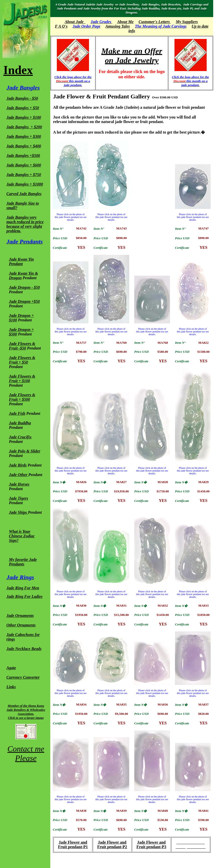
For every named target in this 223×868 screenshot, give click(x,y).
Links (11, 687)
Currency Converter (23, 677)
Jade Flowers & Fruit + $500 (22, 397)
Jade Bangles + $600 (24, 165)
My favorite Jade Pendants (23, 562)
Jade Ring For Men (23, 588)
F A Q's (61, 26)
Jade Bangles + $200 (24, 127)
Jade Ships (18, 512)
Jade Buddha (20, 423)
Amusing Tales (118, 26)
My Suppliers (187, 22)
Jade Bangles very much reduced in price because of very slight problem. (25, 224)
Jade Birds (18, 465)
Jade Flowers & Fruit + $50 (22, 360)
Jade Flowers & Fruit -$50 (22, 346)
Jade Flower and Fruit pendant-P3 (151, 845)
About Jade (74, 22)
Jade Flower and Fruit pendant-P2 (112, 845)
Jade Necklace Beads (24, 649)
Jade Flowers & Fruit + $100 (22, 379)
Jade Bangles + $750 (24, 175)
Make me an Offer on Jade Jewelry (132, 56)
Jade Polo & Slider (25, 451)
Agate (11, 668)
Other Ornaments (21, 625)
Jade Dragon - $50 (24, 287)
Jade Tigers (18, 498)
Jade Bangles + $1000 (25, 184)
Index (18, 70)
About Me (125, 22)
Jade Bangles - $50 (22, 98)
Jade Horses (19, 484)
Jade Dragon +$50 (24, 301)
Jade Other (18, 475)
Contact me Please (26, 753)
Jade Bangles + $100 (24, 117)
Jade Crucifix (20, 437)
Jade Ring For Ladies (24, 596)
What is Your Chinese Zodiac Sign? (22, 536)
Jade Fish (17, 413)
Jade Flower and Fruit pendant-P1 (73, 845)
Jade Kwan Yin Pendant (21, 262)
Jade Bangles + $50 (23, 108)
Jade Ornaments (20, 616)
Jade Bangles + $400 (24, 146)
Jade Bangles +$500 (23, 156)
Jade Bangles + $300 (24, 136)
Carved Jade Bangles (24, 194)
